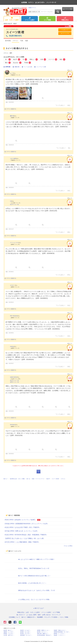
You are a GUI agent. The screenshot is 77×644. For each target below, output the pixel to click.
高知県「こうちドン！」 (60, 635)
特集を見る (65, 19)
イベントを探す (30, 19)
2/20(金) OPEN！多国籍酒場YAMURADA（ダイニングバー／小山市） (27, 524)
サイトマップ (56, 615)
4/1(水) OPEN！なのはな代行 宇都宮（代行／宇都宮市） (23, 527)
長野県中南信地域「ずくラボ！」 (62, 632)
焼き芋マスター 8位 (14, 205)
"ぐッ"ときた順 (27, 67)
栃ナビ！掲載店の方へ (29, 617)
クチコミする (65, 33)
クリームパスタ (14, 243)
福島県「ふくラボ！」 (9, 632)
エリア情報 (47, 19)
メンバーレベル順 (40, 67)
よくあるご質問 (31, 615)
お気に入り (65, 30)
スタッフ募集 (64, 617)
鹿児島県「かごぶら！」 (26, 635)
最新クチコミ (32, 8)
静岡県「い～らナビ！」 (60, 634)
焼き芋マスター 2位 (14, 380)
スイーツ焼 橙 (15, 32)
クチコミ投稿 (68, 9)
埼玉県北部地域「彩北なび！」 (45, 635)
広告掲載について (14, 617)
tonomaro (13, 425)
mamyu (12, 346)
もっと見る (68, 546)
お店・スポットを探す (12, 19)
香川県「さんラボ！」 (26, 634)
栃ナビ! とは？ (38, 608)
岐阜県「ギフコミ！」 (43, 632)
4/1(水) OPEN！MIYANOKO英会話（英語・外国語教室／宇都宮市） (26, 535)
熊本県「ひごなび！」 (26, 630)
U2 (11, 201)
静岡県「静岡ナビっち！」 (44, 630)
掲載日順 (16, 67)
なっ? (12, 73)
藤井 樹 (12, 116)
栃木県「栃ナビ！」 (9, 630)
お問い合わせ (46, 615)
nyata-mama (13, 377)
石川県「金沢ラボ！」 (9, 635)
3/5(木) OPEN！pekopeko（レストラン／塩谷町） (20, 520)
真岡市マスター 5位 (14, 382)
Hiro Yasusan (14, 316)
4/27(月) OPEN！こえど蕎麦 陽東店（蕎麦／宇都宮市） (22, 542)
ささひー (12, 285)
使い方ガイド (21, 615)
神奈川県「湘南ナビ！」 (43, 634)
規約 (39, 615)
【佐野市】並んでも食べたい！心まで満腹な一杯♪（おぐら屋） (25, 538)
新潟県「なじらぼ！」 (26, 632)
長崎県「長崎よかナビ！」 (60, 630)
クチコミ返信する (10, 109)
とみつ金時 (13, 159)
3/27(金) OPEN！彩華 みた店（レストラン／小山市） (22, 531)
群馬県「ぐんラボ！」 (9, 634)
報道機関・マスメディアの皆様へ (48, 617)
